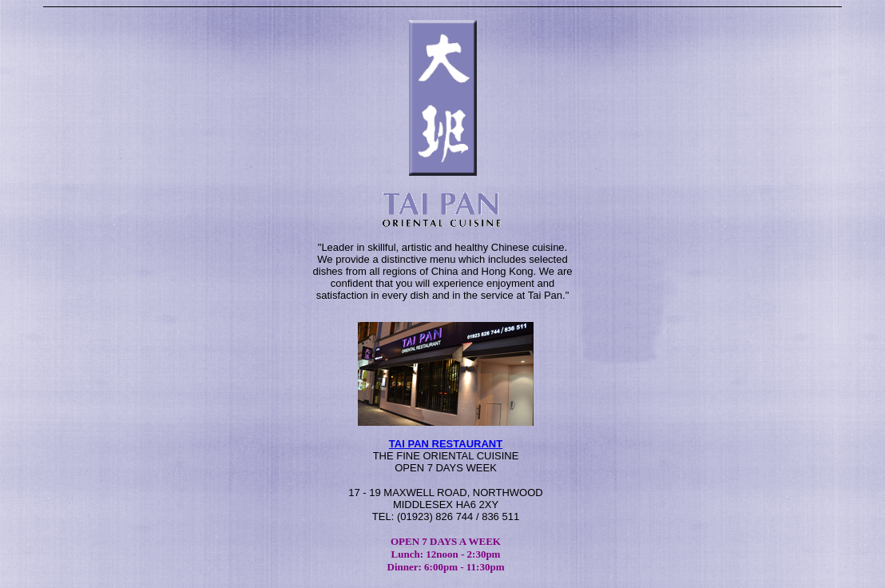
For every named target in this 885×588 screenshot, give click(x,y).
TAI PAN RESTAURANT (446, 444)
